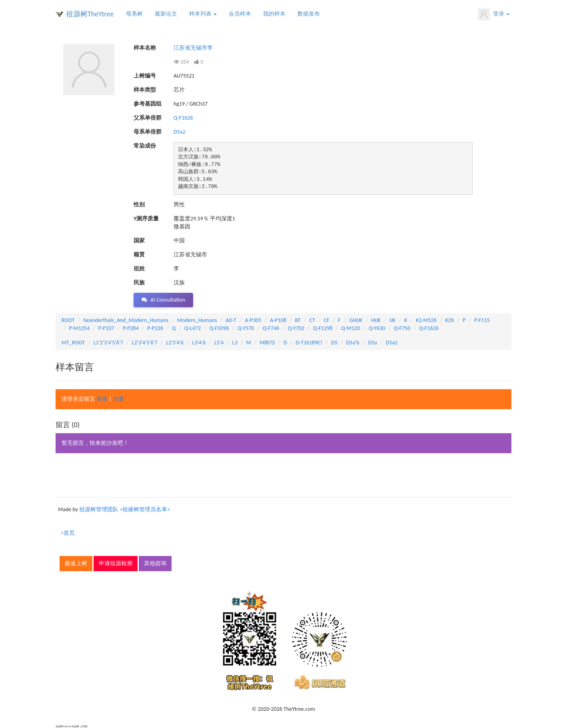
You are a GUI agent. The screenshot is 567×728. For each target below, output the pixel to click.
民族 (139, 283)
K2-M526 (426, 320)
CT (312, 320)
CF (327, 320)
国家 (139, 241)
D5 (334, 343)
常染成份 (145, 146)
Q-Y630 (377, 328)
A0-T (231, 320)
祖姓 (139, 269)
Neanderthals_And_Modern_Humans (126, 320)
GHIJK (356, 320)
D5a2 (180, 132)
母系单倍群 (148, 132)
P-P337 (106, 328)
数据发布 (309, 14)
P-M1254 (79, 328)
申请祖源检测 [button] (116, 563)
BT (298, 320)
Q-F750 (402, 328)
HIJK (376, 320)
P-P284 (131, 328)
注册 (118, 399)
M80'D (267, 343)
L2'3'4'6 (175, 343)
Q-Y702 (296, 328)
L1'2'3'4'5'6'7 (108, 343)
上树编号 (145, 76)
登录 (494, 14)
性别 (139, 205)
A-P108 (278, 320)
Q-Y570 (246, 328)
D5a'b (353, 343)
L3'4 (219, 343)
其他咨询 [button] (155, 563)
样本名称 (145, 48)
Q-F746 (271, 328)
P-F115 (482, 320)
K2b (450, 320)
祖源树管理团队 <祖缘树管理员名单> (125, 509)
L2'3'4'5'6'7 (145, 343)
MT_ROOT (73, 343)
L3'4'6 (199, 343)
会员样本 (240, 14)
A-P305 (253, 320)
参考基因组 (148, 104)
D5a (372, 343)
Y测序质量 (146, 219)
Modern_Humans (197, 320)
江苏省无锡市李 (193, 48)
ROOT (68, 320)
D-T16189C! (309, 343)
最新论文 (166, 14)
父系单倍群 (148, 118)
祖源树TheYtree (90, 14)
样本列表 (203, 14)
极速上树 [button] (76, 563)
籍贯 (139, 255)
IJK (392, 320)
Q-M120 (350, 328)
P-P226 (156, 328)
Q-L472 (193, 328)
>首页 (68, 533)
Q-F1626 (183, 118)
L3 (235, 343)
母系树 (134, 14)
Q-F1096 (219, 328)
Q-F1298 (323, 328)
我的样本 (274, 14)
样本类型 (145, 90)
